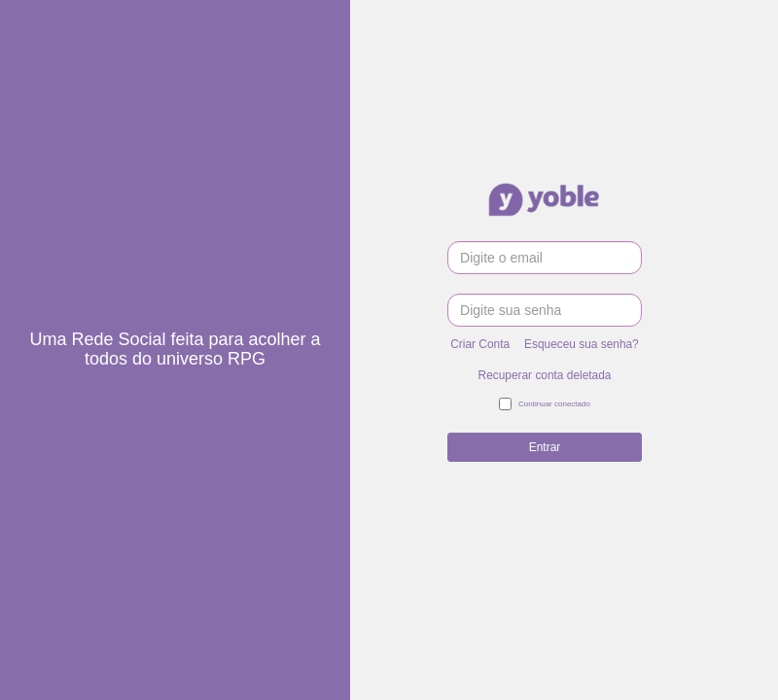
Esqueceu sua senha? (582, 344)
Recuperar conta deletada (545, 375)
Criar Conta (480, 344)
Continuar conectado (545, 404)
